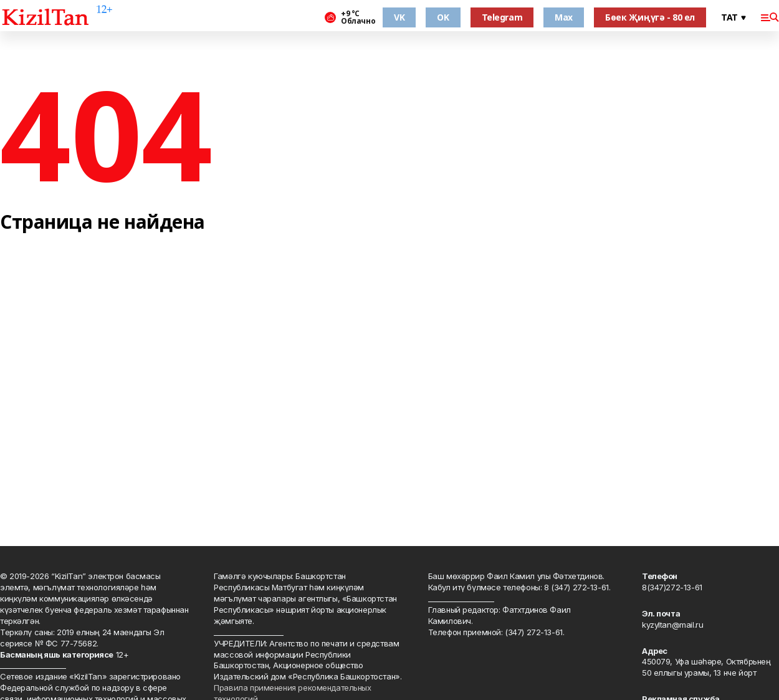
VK (399, 17)
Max (564, 17)
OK (443, 17)
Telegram (502, 17)
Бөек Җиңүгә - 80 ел (650, 17)
